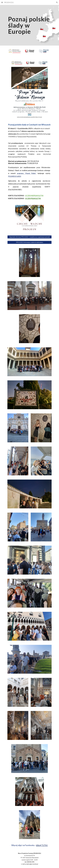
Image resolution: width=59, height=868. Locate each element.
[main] (29, 25)
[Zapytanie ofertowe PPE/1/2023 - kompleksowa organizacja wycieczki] (29, 237)
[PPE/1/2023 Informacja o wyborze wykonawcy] (29, 242)
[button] (2, 2)
